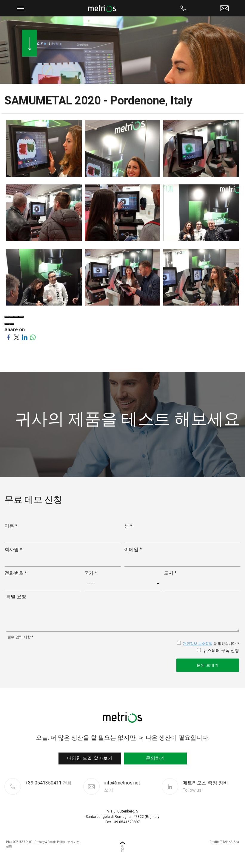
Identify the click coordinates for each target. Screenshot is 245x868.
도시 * (170, 573)
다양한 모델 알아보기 (90, 758)
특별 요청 (16, 597)
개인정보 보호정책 (198, 644)
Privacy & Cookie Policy (50, 842)
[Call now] (184, 8)
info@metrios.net (122, 787)
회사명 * (13, 549)
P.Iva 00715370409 (19, 842)
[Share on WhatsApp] (33, 337)
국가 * (91, 573)
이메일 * (133, 549)
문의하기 (155, 758)
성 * (128, 526)
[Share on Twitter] (17, 337)
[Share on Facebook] (9, 337)
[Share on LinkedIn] (25, 337)
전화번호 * (16, 573)
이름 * (11, 526)
